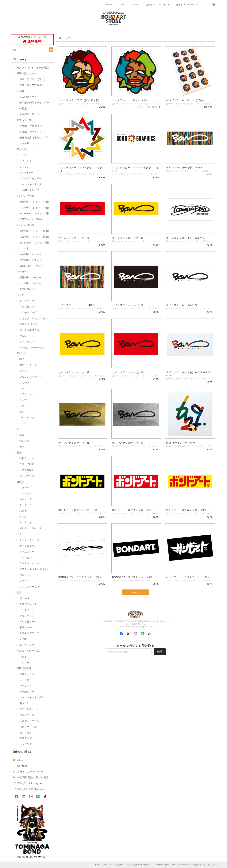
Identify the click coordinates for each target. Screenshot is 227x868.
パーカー (21, 272)
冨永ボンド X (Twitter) (188, 5)
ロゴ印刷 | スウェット (32, 260)
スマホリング (27, 143)
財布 (19, 453)
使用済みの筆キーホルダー (34, 103)
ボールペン (26, 598)
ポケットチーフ (28, 365)
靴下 (22, 447)
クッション (26, 558)
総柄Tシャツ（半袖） (31, 219)
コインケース (27, 476)
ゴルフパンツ (27, 418)
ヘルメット (26, 575)
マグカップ (26, 487)
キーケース (26, 505)
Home (109, 5)
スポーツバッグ (28, 313)
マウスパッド (27, 616)
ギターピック (27, 703)
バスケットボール (29, 721)
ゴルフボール (27, 715)
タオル (23, 517)
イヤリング (26, 161)
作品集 (23, 108)
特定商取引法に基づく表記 (33, 777)
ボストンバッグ (28, 324)
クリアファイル (28, 604)
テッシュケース (28, 546)
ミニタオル (26, 522)
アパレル (21, 353)
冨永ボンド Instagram (158, 5)
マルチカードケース (31, 528)
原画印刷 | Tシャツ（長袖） (35, 231)
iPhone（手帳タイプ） (32, 126)
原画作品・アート (26, 73)
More (135, 593)
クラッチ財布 (27, 464)
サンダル (24, 441)
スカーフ (24, 382)
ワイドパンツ (27, 394)
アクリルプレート (29, 709)
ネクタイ (24, 371)
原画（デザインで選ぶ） (33, 79)
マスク (23, 423)
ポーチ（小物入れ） (31, 330)
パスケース (26, 511)
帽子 (22, 359)
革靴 (22, 435)
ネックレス (26, 167)
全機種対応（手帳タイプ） (34, 138)
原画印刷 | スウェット (32, 254)
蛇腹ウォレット (28, 458)
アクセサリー (24, 149)
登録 (160, 652)
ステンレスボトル (29, 540)
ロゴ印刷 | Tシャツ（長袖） (35, 237)
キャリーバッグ (28, 342)
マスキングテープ (29, 633)
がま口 (23, 336)
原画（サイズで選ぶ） (32, 85)
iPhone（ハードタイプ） (33, 132)
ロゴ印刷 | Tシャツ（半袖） (35, 208)
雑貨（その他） (25, 668)
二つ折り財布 (27, 470)
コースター (26, 493)
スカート (24, 406)
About (121, 5)
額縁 (22, 91)
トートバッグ (27, 301)
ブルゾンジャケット (31, 377)
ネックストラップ (29, 587)
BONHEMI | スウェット (32, 266)
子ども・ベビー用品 (28, 651)
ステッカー (26, 680)
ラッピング (26, 744)
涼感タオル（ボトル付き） (34, 569)
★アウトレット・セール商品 (33, 68)
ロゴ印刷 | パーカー (30, 283)
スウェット (23, 248)
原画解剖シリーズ (29, 114)
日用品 (20, 482)
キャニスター (27, 552)
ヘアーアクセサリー (31, 178)
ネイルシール (27, 173)
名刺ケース (26, 499)
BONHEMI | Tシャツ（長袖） (36, 243)
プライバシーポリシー (30, 772)
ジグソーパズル (28, 727)
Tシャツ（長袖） (26, 225)
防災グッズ (26, 738)
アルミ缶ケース (28, 622)
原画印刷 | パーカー (30, 277)
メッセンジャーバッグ (32, 348)
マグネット (26, 686)
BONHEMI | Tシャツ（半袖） (36, 213)
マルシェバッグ (28, 307)
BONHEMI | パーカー (31, 289)
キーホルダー (27, 692)
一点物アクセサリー (31, 190)
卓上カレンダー (28, 645)
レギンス (24, 388)
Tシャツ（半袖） (26, 196)
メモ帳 (23, 639)
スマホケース (24, 120)
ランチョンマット (29, 563)
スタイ (23, 657)
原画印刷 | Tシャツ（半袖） (35, 202)
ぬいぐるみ (26, 732)
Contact (135, 5)
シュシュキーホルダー (32, 184)
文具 (19, 592)
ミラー (23, 581)
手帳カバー (26, 627)
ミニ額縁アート (28, 97)
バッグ (20, 295)
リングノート (27, 610)
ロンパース (26, 663)
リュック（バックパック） (34, 318)
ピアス (23, 155)
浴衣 (22, 412)
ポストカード (27, 674)
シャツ (23, 400)
